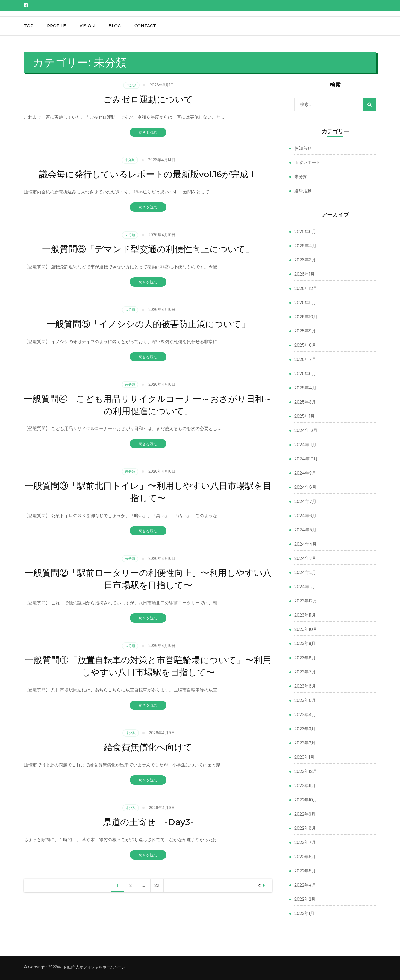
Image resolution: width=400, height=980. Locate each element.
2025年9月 (305, 331)
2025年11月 (305, 303)
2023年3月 (305, 729)
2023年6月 (305, 686)
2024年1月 (305, 587)
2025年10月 (306, 317)
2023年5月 (305, 700)
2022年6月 (305, 857)
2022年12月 (306, 771)
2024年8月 (305, 487)
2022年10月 (306, 800)
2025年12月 (306, 288)
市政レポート (307, 162)
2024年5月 (305, 530)
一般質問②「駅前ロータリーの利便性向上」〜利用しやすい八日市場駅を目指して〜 (148, 579)
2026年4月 (305, 246)
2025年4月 (305, 388)
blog (115, 26)
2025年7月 (305, 359)
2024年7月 (305, 501)
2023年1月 (304, 757)
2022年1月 (304, 913)
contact (145, 26)
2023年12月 (306, 601)
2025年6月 (305, 374)
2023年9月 (305, 644)
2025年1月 (305, 416)
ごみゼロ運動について (148, 99)
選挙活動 (303, 191)
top (29, 26)
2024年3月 (305, 558)
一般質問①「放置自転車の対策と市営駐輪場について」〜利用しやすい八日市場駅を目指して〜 (148, 666)
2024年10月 (306, 459)
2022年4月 (305, 885)
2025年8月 (305, 345)
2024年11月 (305, 445)
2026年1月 (305, 274)
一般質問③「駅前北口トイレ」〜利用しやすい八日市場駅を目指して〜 (148, 491)
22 (159, 885)
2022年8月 (305, 828)
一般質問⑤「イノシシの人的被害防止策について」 (148, 323)
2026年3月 (305, 260)
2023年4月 (305, 715)
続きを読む (148, 132)
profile (56, 26)
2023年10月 (306, 629)
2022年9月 (305, 814)
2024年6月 (305, 516)
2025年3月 (305, 402)
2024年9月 (305, 473)
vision (87, 26)
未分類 (131, 85)
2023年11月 (305, 615)
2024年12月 (306, 430)
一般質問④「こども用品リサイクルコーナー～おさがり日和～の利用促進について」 (148, 404)
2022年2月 (305, 899)
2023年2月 (305, 743)
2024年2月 (305, 573)
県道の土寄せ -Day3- (148, 822)
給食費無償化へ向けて (148, 747)
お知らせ (303, 148)
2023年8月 (305, 658)
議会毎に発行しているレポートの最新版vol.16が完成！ (148, 174)
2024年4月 (305, 544)
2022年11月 (305, 786)
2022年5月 (305, 871)
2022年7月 (305, 842)
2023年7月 (305, 672)
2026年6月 (305, 232)
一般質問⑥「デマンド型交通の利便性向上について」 (148, 249)
